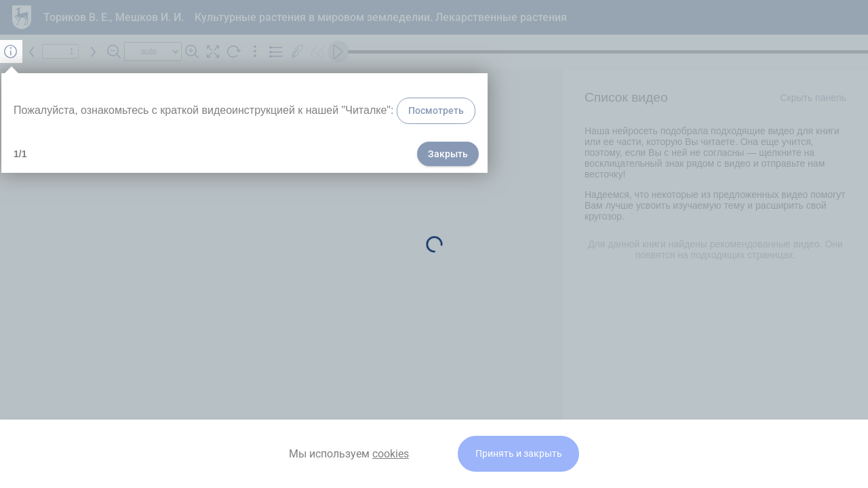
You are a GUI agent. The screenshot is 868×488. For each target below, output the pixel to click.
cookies (391, 454)
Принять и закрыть (519, 454)
